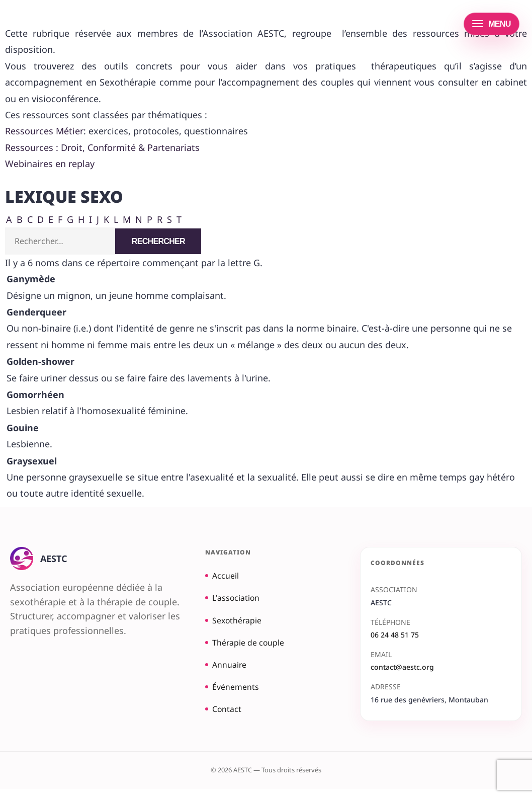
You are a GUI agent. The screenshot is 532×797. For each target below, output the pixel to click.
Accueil (224, 577)
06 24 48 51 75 (395, 636)
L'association (236, 600)
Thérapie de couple (249, 647)
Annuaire (228, 670)
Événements (235, 693)
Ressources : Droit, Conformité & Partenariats (102, 147)
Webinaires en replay (50, 164)
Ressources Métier (44, 131)
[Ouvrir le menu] (492, 24)
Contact (225, 716)
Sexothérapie (237, 623)
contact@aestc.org (402, 668)
